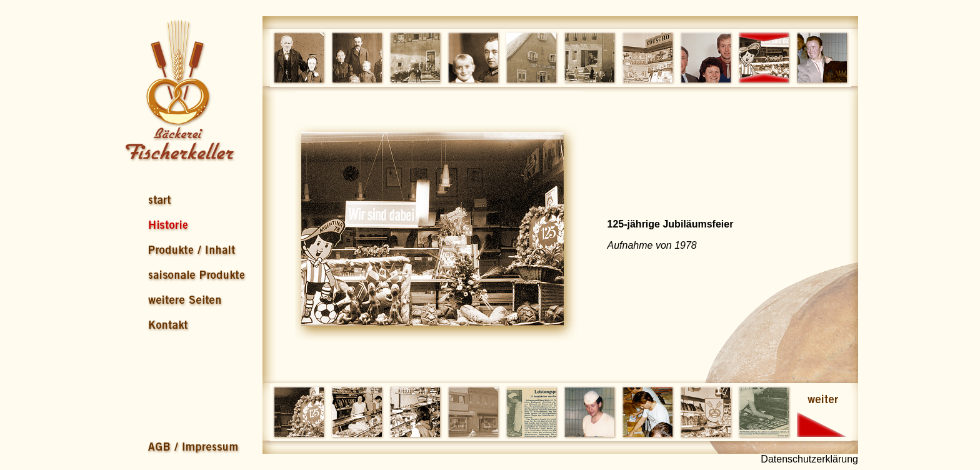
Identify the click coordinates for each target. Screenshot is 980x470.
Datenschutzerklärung (809, 459)
